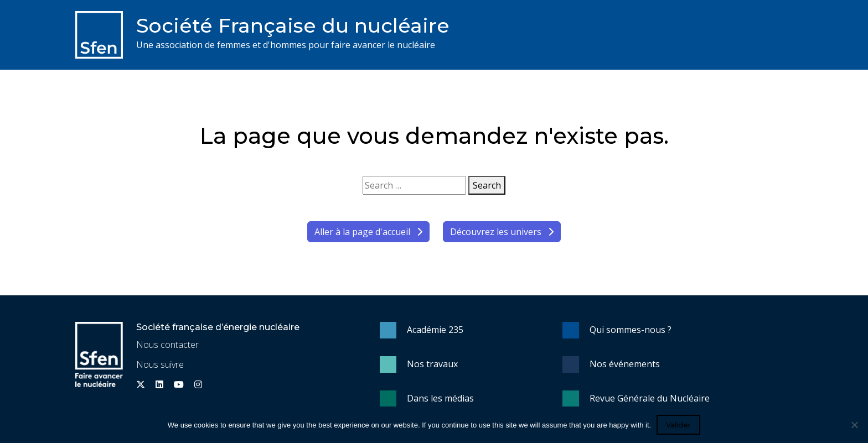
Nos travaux (432, 364)
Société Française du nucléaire (293, 25)
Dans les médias (440, 398)
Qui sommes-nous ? (631, 330)
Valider (678, 425)
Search (487, 185)
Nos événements (625, 364)
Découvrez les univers (502, 232)
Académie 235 (435, 330)
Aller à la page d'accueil (368, 232)
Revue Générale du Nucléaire (650, 398)
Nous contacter (167, 345)
